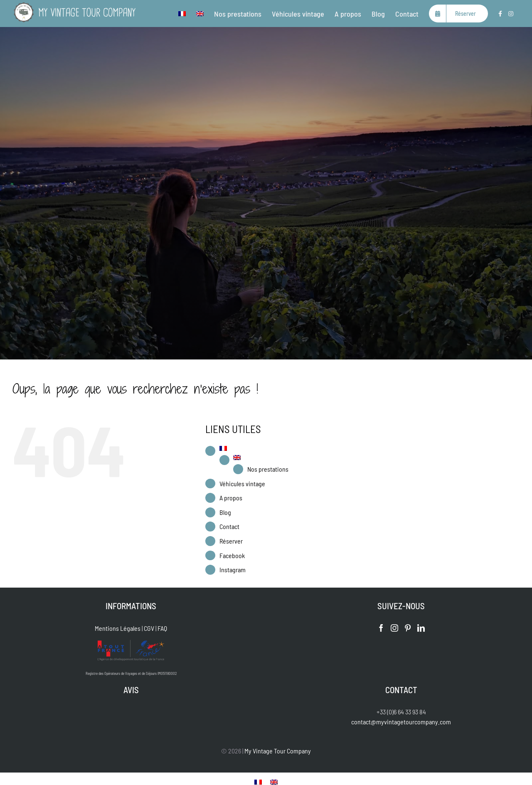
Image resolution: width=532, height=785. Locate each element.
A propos (231, 498)
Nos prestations (268, 469)
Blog (225, 512)
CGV (149, 628)
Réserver (231, 541)
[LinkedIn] (421, 628)
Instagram (233, 570)
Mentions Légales (118, 628)
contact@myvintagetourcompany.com (401, 722)
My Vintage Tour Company (278, 751)
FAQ (162, 628)
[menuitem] (182, 14)
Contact (229, 526)
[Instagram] (394, 628)
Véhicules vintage (242, 484)
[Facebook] (381, 628)
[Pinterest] (408, 628)
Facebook (232, 555)
